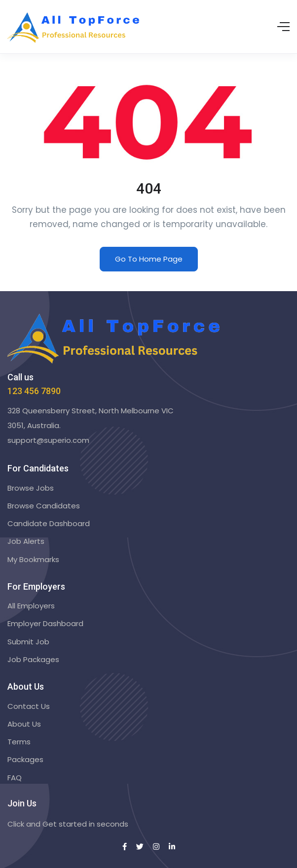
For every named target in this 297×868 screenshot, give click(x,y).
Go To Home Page (149, 259)
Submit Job (28, 642)
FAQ (15, 778)
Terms (19, 742)
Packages (25, 759)
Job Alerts (26, 541)
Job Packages (33, 659)
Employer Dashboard (45, 623)
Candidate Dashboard (49, 523)
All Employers (31, 606)
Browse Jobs (31, 488)
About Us (24, 724)
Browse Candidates (44, 506)
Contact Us (29, 706)
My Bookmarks (33, 559)
